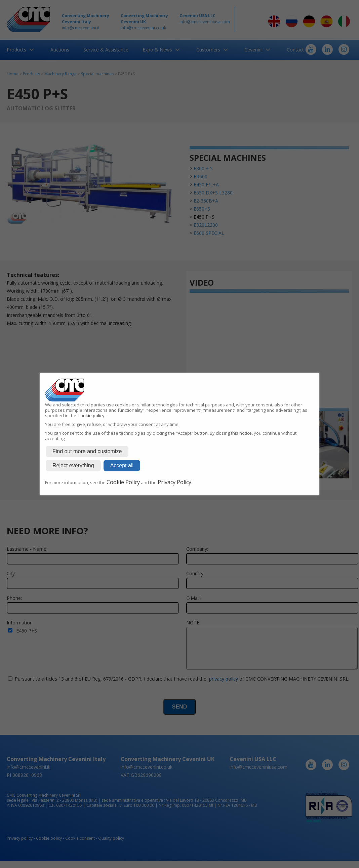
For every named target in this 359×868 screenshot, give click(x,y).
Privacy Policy (174, 482)
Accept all (122, 465)
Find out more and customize (87, 451)
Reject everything (73, 465)
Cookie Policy (123, 482)
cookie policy (91, 415)
